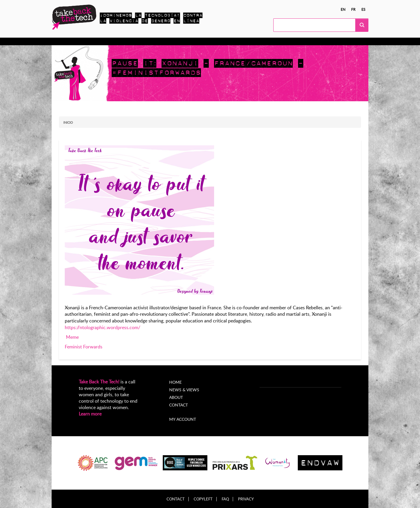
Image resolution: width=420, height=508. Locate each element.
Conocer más (76, 41)
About (176, 397)
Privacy (246, 499)
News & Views (184, 390)
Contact (178, 405)
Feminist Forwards (84, 347)
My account (183, 419)
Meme (72, 337)
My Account (249, 41)
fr (353, 9)
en (343, 9)
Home (175, 382)
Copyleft (203, 499)
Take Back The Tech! (99, 382)
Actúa (103, 41)
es (363, 9)
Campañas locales (135, 41)
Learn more (90, 414)
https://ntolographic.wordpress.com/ (103, 327)
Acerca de (219, 41)
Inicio (68, 122)
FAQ (225, 499)
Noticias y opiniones (181, 41)
